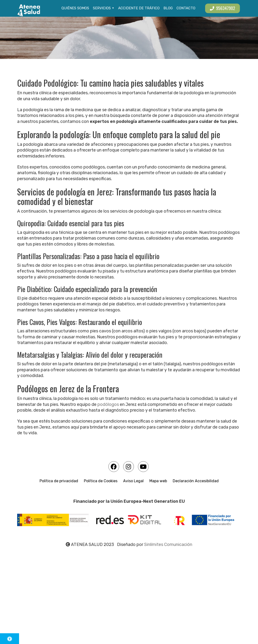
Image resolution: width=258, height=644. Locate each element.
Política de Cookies (101, 481)
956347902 (223, 8)
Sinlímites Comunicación (168, 545)
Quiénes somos (75, 8)
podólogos (108, 404)
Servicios (102, 8)
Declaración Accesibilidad (196, 481)
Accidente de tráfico (139, 8)
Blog (168, 8)
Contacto (186, 8)
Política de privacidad (59, 481)
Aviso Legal (133, 481)
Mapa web (158, 481)
